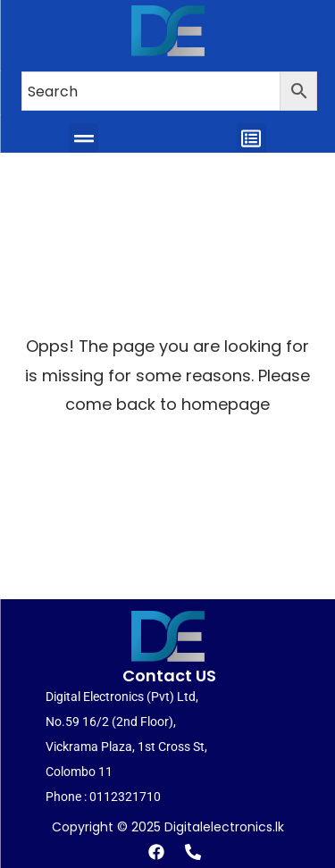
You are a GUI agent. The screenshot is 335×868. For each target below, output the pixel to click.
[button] (84, 137)
